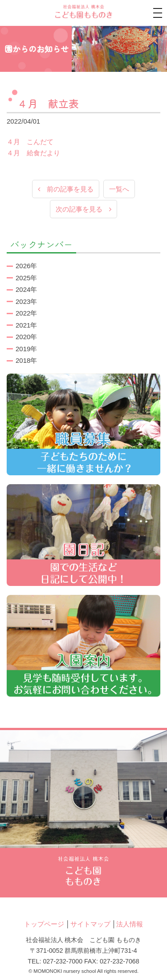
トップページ (44, 924)
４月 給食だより (33, 153)
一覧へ (119, 189)
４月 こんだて (30, 142)
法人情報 (130, 924)
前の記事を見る (66, 189)
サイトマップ (90, 924)
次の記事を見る (83, 209)
